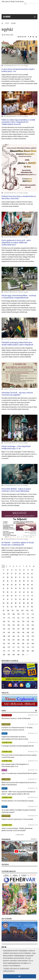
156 (9, 640)
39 (20, 581)
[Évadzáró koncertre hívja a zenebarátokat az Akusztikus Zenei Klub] (19, 168)
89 (28, 603)
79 (20, 599)
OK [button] (20, 976)
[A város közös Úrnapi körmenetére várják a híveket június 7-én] (19, 52)
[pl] (30, 4)
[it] (34, 4)
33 (28, 577)
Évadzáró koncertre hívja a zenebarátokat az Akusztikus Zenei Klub (19, 197)
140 (33, 629)
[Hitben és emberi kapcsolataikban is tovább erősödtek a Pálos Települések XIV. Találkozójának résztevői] (19, 103)
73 (28, 596)
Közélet (6, 292)
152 (23, 636)
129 (13, 625)
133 (33, 625)
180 (23, 651)
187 (23, 655)
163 (9, 644)
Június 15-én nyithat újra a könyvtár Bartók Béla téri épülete (19, 773)
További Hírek (20, 835)
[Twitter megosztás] (31, 37)
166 (23, 644)
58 (32, 588)
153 (28, 636)
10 (34, 566)
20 (8, 574)
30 (16, 577)
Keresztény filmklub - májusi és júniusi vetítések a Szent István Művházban (16, 490)
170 (9, 647)
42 (32, 581)
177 (9, 651)
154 (33, 636)
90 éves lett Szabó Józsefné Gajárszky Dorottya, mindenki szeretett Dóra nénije (19, 756)
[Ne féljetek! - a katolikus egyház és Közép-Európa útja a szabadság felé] (19, 524)
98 (32, 607)
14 (16, 570)
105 (32, 611)
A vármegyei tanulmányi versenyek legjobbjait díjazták (18, 746)
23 (20, 574)
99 (4, 611)
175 (33, 647)
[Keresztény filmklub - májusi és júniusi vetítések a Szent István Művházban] (19, 474)
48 (24, 585)
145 (23, 633)
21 (12, 574)
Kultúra (6, 66)
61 (12, 592)
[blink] (37, 4)
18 (32, 570)
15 (20, 570)
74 (32, 596)
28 (8, 577)
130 (18, 625)
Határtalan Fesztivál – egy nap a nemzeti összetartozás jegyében (17, 394)
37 (12, 581)
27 (4, 577)
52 (8, 588)
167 (28, 644)
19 (4, 574)
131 (23, 625)
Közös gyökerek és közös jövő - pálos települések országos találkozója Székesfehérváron (16, 243)
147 (33, 633)
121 (9, 622)
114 (9, 618)
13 (12, 570)
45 (12, 585)
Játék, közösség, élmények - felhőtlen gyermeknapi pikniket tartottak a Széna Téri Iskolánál (17, 829)
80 (24, 599)
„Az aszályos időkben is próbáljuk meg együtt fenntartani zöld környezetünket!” (19, 811)
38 (16, 581)
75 (4, 599)
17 (28, 570)
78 (16, 599)
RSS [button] (3, 947)
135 (9, 629)
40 (24, 581)
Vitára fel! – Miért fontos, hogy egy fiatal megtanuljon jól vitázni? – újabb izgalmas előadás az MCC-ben (18, 793)
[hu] (25, 4)
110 (23, 614)
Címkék (7, 23)
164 (13, 644)
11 (4, 570)
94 (16, 607)
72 (24, 596)
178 (13, 651)
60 (8, 592)
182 (33, 651)
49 (28, 585)
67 (4, 596)
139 (28, 629)
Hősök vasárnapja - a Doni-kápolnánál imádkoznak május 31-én (16, 447)
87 (20, 603)
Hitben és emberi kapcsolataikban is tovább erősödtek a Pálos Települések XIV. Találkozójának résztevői (18, 122)
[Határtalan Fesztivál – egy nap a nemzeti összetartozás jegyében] (19, 375)
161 (33, 640)
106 (4, 614)
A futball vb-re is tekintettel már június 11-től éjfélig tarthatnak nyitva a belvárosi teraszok (17, 729)
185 (13, 655)
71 (20, 596)
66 (32, 592)
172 (18, 647)
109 (18, 614)
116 (18, 618)
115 (13, 618)
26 (32, 574)
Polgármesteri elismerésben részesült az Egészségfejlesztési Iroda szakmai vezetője (15, 738)
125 (28, 622)
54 (16, 588)
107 (9, 614)
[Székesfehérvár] (21, 9)
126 (33, 622)
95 (20, 607)
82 (32, 599)
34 (32, 577)
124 (23, 622)
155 (4, 640)
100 (8, 611)
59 (4, 592)
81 (28, 599)
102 (18, 611)
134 (4, 629)
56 (24, 588)
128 (9, 625)
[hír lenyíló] (36, 711)
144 (18, 633)
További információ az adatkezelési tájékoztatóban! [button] (16, 970)
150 (13, 636)
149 (9, 636)
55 (20, 588)
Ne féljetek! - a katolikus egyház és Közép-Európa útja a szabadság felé (18, 544)
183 (4, 655)
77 (12, 599)
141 (4, 633)
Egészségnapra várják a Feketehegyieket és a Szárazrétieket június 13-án (15, 765)
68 (8, 596)
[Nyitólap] (2, 23)
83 (4, 603)
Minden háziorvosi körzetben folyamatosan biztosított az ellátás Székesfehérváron (19, 784)
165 (18, 644)
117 (23, 618)
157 (13, 640)
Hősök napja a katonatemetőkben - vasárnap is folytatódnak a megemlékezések (19, 297)
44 (8, 585)
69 (12, 596)
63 (20, 592)
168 (33, 644)
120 (4, 622)
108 (13, 614)
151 (18, 636)
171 (13, 647)
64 (24, 592)
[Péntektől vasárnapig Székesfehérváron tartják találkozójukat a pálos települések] (19, 328)
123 (18, 622)
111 (28, 614)
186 (18, 655)
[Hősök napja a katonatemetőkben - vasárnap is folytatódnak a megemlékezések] (19, 279)
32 (24, 577)
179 (18, 651)
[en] (28, 4)
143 (13, 633)
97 (28, 607)
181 (28, 651)
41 (28, 581)
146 (28, 633)
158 (18, 640)
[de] (32, 4)
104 (27, 611)
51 (4, 588)
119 (33, 618)
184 (9, 655)
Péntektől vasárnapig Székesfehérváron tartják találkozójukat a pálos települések (17, 344)
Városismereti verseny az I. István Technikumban (16, 718)
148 (4, 636)
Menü (7, 17)
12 (8, 570)
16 (24, 570)
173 (23, 647)
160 (28, 640)
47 (20, 585)
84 (8, 603)
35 (4, 581)
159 (23, 640)
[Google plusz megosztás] (33, 37)
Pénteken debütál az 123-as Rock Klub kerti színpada (17, 801)
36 (8, 581)
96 (24, 607)
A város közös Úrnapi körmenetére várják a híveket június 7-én (18, 70)
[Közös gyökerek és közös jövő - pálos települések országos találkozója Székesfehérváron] (19, 224)
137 (18, 629)
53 (12, 588)
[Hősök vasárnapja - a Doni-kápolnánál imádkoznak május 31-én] (19, 428)
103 (22, 611)
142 (9, 633)
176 (4, 651)
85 (12, 603)
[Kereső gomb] (35, 17)
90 (32, 603)
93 (12, 607)
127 (4, 625)
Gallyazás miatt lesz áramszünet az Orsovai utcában (17, 819)
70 (16, 596)
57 (28, 588)
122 (13, 622)
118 (28, 618)
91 (4, 607)
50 (32, 585)
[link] (19, 676)
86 (16, 603)
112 (33, 614)
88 (24, 603)
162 (4, 644)
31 (20, 577)
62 (16, 592)
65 (28, 592)
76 (8, 599)
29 (12, 577)
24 (24, 574)
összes (33, 839)
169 (4, 647)
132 (28, 625)
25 (28, 574)
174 (28, 647)
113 (4, 618)
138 (23, 629)
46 (16, 585)
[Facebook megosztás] (28, 37)
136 (13, 629)
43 (4, 585)
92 (8, 607)
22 (16, 574)
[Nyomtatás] (36, 37)
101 (13, 611)
